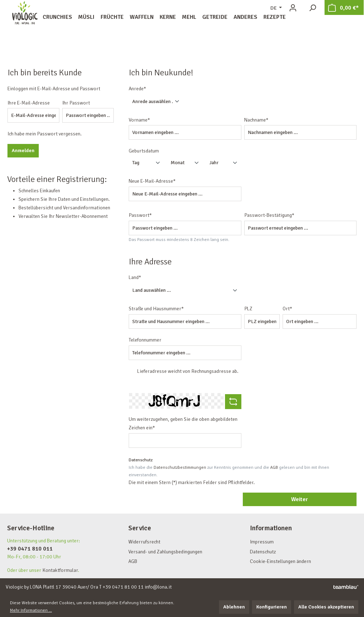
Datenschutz (263, 552)
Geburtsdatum (144, 151)
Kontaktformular (60, 570)
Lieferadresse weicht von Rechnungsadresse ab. (188, 371)
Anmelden (23, 151)
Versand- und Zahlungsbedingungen (165, 552)
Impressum (262, 542)
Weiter (299, 499)
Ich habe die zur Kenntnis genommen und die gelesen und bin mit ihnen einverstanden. (229, 471)
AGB (274, 467)
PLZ (248, 309)
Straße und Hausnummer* (156, 309)
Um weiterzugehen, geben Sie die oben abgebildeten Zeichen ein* (183, 423)
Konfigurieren (272, 607)
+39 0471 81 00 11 (123, 587)
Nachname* (256, 120)
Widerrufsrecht (144, 542)
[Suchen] (312, 8)
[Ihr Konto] (293, 8)
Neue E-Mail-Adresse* (152, 181)
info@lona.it (158, 587)
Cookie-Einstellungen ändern (280, 561)
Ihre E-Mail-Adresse (29, 103)
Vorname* (139, 120)
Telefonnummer (145, 340)
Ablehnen (234, 607)
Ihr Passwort (76, 103)
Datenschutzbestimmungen (180, 467)
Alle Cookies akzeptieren (326, 607)
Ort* (287, 309)
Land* (135, 277)
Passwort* (140, 215)
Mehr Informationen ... (31, 610)
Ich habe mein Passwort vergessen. (45, 134)
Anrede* (137, 89)
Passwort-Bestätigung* (269, 215)
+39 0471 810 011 (30, 549)
